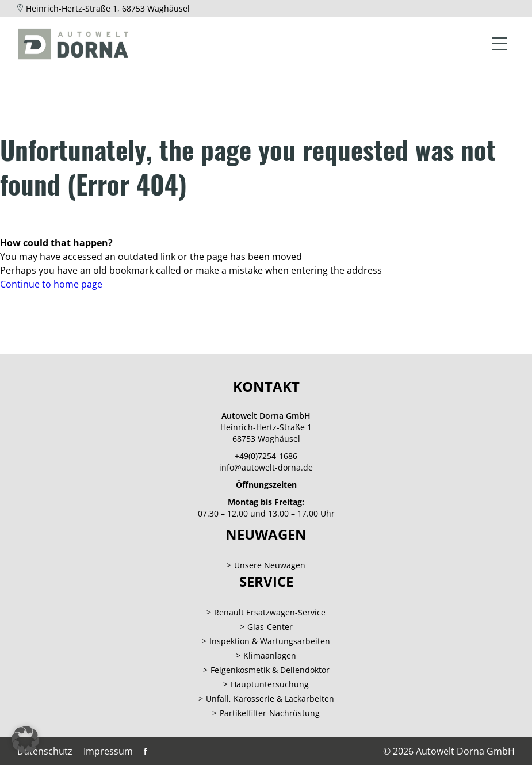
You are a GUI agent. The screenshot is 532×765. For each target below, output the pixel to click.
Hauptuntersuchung (270, 684)
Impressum (108, 751)
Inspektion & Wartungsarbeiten (270, 641)
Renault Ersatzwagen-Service (270, 612)
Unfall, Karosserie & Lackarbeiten (270, 699)
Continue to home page (51, 284)
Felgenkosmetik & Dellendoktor (270, 670)
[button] (25, 740)
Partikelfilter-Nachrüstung (270, 713)
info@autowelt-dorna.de (266, 467)
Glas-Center (270, 627)
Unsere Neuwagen (270, 565)
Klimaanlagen (270, 655)
